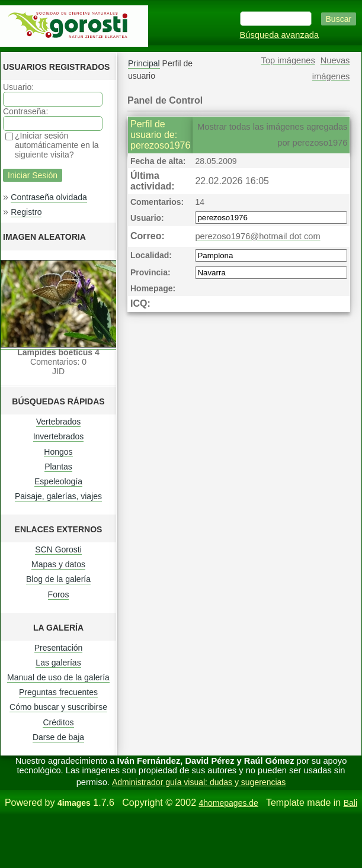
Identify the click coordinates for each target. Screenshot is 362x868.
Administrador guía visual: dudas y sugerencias (199, 782)
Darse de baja (58, 737)
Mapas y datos (58, 564)
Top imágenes (288, 60)
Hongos (58, 452)
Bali (350, 803)
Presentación (59, 648)
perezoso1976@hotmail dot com (257, 236)
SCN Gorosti (58, 549)
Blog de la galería (58, 579)
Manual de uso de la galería (58, 677)
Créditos (58, 722)
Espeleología (58, 481)
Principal (144, 63)
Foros (59, 594)
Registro (26, 212)
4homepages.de (228, 803)
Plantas (58, 467)
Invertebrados (59, 436)
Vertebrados (59, 422)
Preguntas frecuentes (58, 692)
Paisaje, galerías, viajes (58, 496)
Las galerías (58, 663)
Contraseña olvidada (49, 197)
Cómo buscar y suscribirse (58, 707)
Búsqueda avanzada (280, 35)
